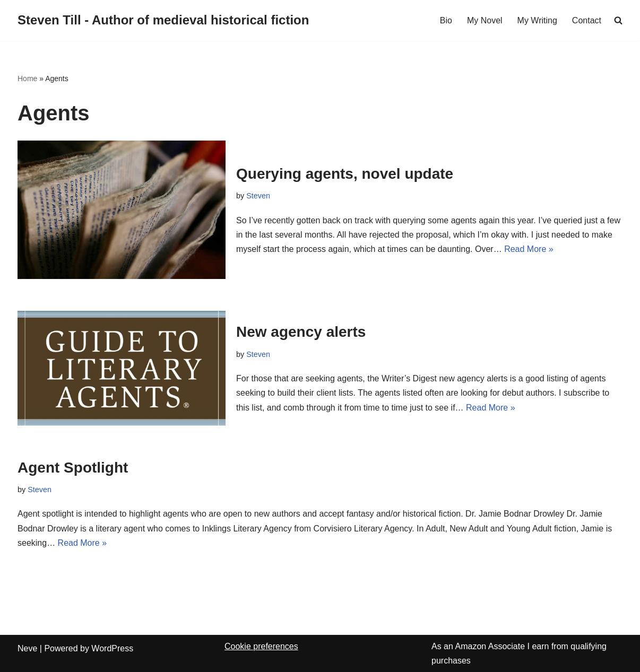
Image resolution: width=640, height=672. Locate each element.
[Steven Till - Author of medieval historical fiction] (163, 20)
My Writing (537, 20)
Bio (446, 20)
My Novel (485, 20)
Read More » (529, 249)
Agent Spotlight (73, 468)
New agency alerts (301, 332)
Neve (27, 648)
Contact (587, 20)
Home (27, 78)
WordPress (112, 648)
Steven (258, 196)
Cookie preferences (261, 646)
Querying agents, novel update (345, 174)
